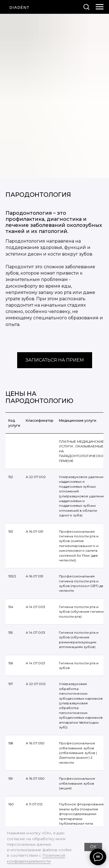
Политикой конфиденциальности (36, 858)
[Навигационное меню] (100, 7)
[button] (86, 7)
